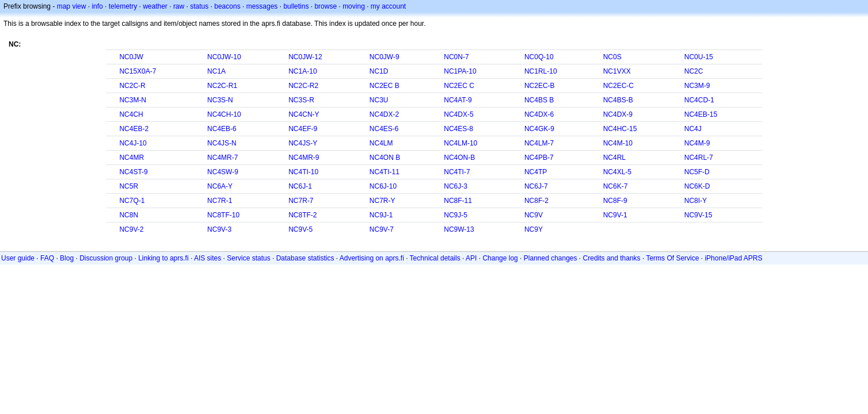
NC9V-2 (131, 229)
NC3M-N (133, 100)
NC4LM (381, 143)
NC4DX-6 (539, 114)
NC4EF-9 (303, 129)
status (199, 6)
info (97, 6)
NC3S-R (301, 100)
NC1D (379, 71)
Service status (248, 258)
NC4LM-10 (460, 143)
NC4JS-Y (303, 143)
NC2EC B (384, 86)
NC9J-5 (456, 215)
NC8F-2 (536, 201)
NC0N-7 (456, 57)
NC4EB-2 (134, 129)
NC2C (694, 71)
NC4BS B (539, 100)
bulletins (296, 6)
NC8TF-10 (223, 215)
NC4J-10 (133, 143)
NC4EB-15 (701, 114)
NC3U (379, 100)
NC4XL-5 (617, 172)
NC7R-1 (220, 201)
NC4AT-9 (458, 100)
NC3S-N (220, 100)
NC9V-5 (300, 229)
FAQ (47, 258)
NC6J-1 (300, 186)
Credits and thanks (612, 258)
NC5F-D (697, 172)
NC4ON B (385, 158)
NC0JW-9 (384, 57)
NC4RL (614, 158)
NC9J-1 (381, 215)
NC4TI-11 (384, 172)
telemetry (123, 6)
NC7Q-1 (132, 201)
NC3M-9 (697, 86)
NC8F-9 (615, 201)
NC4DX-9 (618, 114)
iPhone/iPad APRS (733, 258)
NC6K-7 (616, 186)
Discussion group (106, 258)
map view (72, 6)
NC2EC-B (540, 86)
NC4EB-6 (222, 129)
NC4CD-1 (699, 100)
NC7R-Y (382, 201)
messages (262, 6)
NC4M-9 (697, 143)
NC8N (129, 215)
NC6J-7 (536, 186)
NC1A (216, 71)
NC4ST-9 (133, 172)
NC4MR (132, 158)
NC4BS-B (618, 100)
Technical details (435, 258)
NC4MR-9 (304, 158)
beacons (227, 6)
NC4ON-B (459, 158)
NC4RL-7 (699, 158)
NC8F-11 (458, 201)
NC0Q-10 (539, 57)
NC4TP (536, 172)
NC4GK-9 (539, 129)
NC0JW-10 (224, 57)
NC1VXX (617, 71)
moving (354, 6)
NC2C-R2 (303, 86)
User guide (18, 258)
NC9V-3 (219, 229)
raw (179, 6)
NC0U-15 (699, 57)
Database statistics (305, 258)
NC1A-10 (302, 71)
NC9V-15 (698, 215)
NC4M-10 (618, 143)
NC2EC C (459, 86)
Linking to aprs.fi (163, 258)
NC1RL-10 (541, 71)
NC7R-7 (301, 201)
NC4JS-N (222, 143)
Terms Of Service (672, 258)
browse (325, 6)
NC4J (693, 129)
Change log (500, 258)
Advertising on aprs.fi (372, 258)
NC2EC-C (618, 86)
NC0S (612, 57)
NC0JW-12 (305, 57)
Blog (67, 258)
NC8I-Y (696, 201)
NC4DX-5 (458, 114)
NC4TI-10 (303, 172)
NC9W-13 (459, 229)
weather (155, 6)
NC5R (129, 186)
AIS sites (208, 258)
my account (388, 6)
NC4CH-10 (224, 114)
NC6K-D (697, 186)
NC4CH (131, 114)
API (471, 258)
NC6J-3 (456, 186)
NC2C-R (132, 86)
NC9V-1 (615, 215)
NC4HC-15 (620, 129)
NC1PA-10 (460, 71)
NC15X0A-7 (138, 71)
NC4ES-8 (458, 129)
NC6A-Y (220, 186)
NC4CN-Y (304, 114)
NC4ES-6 (384, 129)
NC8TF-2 (302, 215)
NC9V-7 (382, 229)
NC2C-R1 (222, 86)
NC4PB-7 (539, 158)
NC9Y (534, 229)
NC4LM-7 (539, 143)
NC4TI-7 (457, 172)
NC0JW (131, 57)
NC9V (534, 215)
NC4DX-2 (384, 114)
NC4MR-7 (222, 158)
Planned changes (551, 258)
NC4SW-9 (223, 172)
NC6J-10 (383, 186)
